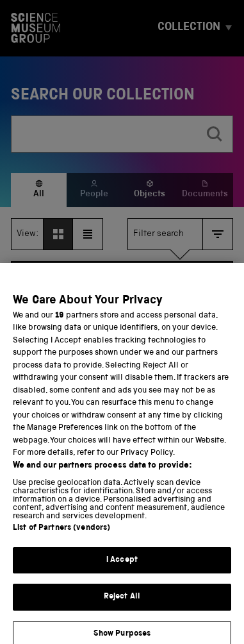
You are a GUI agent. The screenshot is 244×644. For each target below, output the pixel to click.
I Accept (122, 569)
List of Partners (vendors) (61, 537)
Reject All (122, 606)
